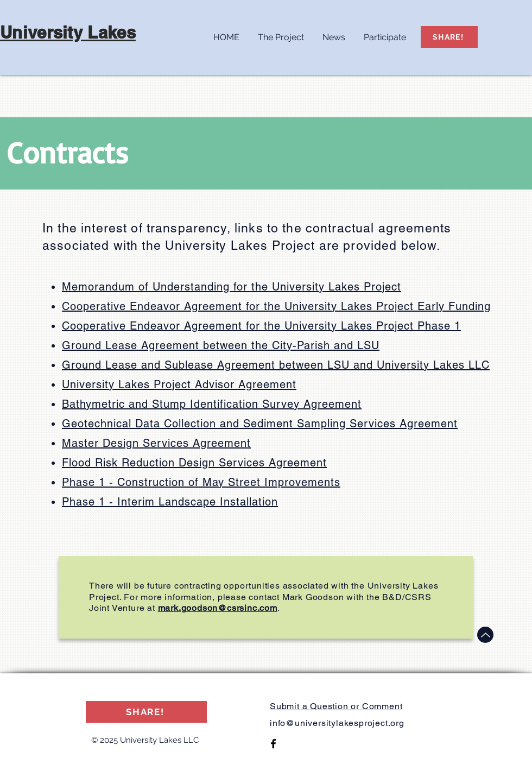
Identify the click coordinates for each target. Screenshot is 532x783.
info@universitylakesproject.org (337, 723)
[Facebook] (273, 744)
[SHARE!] (449, 37)
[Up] (485, 635)
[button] (281, 33)
